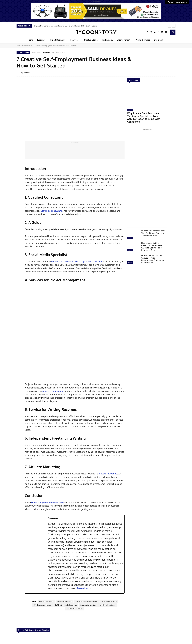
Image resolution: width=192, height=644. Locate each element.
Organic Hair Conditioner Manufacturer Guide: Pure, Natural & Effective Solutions (65, 26)
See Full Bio (83, 548)
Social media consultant (88, 564)
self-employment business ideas (48, 461)
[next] (174, 26)
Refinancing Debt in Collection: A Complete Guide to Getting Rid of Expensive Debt (152, 242)
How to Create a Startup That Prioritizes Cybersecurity (62, 619)
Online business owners (109, 561)
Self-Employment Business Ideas (66, 564)
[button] (173, 32)
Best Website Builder (46, 561)
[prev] (170, 26)
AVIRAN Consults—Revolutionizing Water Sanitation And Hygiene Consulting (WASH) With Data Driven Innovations (159, 622)
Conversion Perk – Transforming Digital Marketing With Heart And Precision (128, 620)
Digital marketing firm (65, 561)
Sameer (27, 72)
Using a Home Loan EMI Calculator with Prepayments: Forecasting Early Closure (153, 255)
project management (53, 350)
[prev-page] (18, 635)
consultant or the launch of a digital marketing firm (77, 261)
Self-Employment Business (43, 564)
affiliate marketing (108, 433)
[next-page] (22, 635)
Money (130, 110)
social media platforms (108, 564)
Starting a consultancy (52, 211)
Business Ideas (27, 46)
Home (19, 46)
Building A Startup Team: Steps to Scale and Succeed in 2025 (95, 619)
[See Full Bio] (90, 548)
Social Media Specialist (74, 568)
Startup (20, 614)
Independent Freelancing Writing (86, 561)
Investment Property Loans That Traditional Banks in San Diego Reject (153, 229)
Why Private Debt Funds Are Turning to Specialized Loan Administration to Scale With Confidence (146, 115)
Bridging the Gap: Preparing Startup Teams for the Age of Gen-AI (29, 620)
